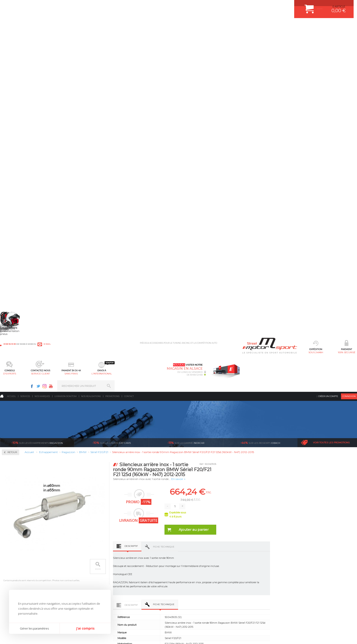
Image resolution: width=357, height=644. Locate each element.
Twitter (281, 6)
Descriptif (204, 187)
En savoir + (251, 120)
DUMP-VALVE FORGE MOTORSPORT (148, 593)
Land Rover (15, 284)
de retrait (210, 511)
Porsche (13, 327)
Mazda (12, 289)
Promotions (112, 37)
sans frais (194, 26)
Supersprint (16, 399)
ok (350, 555)
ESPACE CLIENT (192, 553)
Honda (12, 251)
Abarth (13, 186)
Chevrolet (14, 213)
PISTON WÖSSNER (137, 564)
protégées (270, 511)
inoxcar (186, 84)
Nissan (12, 311)
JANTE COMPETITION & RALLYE (145, 598)
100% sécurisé (103, 26)
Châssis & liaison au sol (82, 576)
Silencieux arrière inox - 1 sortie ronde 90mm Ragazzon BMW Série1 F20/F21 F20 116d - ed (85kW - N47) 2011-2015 (318, 462)
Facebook (274, 6)
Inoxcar (13, 144)
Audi (11, 202)
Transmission (75, 570)
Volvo (12, 387)
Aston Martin (16, 197)
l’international (224, 26)
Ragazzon (37, 84)
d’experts (151, 511)
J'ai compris (85, 628)
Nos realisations (91, 37)
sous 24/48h (72, 26)
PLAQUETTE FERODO (139, 559)
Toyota (12, 371)
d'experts (133, 26)
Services (25, 37)
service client (163, 26)
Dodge (12, 230)
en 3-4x (91, 511)
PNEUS (130, 581)
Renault (13, 333)
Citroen (13, 224)
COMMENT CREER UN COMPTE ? (202, 559)
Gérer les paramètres (34, 628)
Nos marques (42, 37)
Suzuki (13, 365)
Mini (11, 300)
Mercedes (14, 295)
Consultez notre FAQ (273, 593)
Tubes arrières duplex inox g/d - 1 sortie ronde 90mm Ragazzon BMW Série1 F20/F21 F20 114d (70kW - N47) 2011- (176, 462)
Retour (85, 93)
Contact (129, 37)
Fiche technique (236, 188)
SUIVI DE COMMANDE (195, 576)
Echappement (75, 564)
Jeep (11, 268)
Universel (14, 376)
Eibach (260, 84)
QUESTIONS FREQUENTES (198, 593)
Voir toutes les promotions (331, 83)
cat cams (112, 84)
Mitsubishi (15, 306)
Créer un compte (328, 37)
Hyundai (14, 257)
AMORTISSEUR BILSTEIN (141, 553)
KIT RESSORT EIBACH (139, 587)
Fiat (11, 240)
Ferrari (12, 235)
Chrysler (13, 219)
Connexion (349, 37)
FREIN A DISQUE (136, 604)
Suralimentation (77, 559)
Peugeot (13, 322)
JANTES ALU (134, 576)
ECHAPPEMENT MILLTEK (141, 570)
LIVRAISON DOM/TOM (195, 587)
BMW (12, 208)
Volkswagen (16, 381)
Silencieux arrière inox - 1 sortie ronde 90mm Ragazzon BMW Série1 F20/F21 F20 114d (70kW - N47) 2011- (105, 462)
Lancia (12, 278)
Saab (11, 338)
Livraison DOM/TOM (66, 37)
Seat (11, 343)
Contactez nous (263, 581)
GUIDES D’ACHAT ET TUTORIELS (202, 598)
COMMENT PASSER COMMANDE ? (203, 564)
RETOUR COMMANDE (195, 581)
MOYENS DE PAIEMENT (196, 570)
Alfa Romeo (15, 192)
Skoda (12, 349)
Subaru (13, 360)
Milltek (12, 159)
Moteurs (71, 553)
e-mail (100, 6)
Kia (10, 273)
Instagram (287, 6)
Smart (12, 354)
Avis (265, 340)
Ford (11, 246)
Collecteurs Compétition (27, 130)
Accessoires (17, 115)
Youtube (293, 6)
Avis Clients (335, 622)
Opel (11, 316)
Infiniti (12, 262)
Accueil (11, 37)
